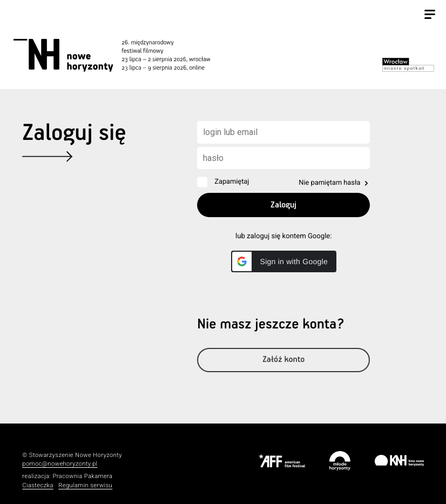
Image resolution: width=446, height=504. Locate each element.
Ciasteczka (38, 485)
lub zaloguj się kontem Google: (283, 236)
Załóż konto (283, 360)
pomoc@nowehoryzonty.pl (60, 464)
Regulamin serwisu (85, 485)
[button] (284, 261)
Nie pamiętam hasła (329, 183)
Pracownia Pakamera (82, 476)
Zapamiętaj (232, 182)
